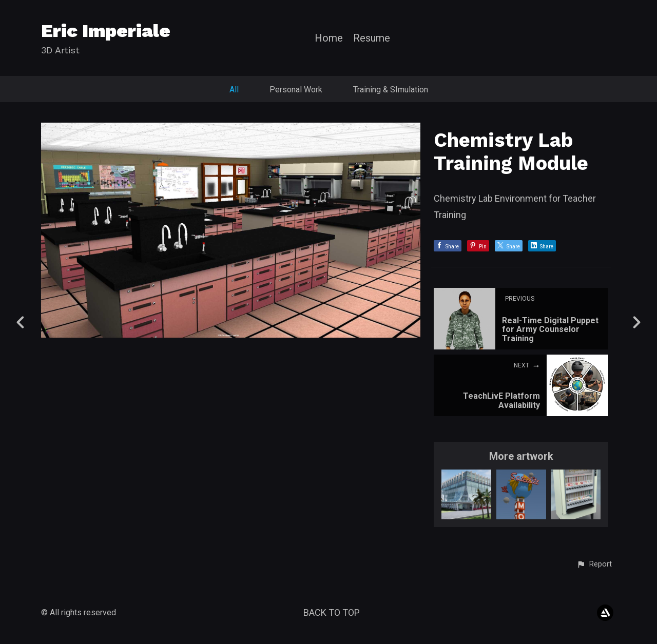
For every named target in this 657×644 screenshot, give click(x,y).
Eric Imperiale (106, 31)
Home (329, 38)
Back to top (332, 612)
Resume (372, 38)
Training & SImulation (391, 90)
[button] (594, 564)
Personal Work (296, 90)
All (234, 90)
